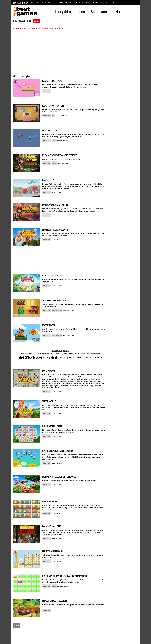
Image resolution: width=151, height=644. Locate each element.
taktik (58, 354)
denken (63, 357)
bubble (53, 354)
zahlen (40, 354)
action (47, 357)
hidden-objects (87, 357)
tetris (59, 357)
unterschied (64, 361)
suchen (92, 354)
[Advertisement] (124, 55)
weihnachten (86, 354)
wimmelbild (98, 357)
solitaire (77, 354)
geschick (26, 357)
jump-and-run (23, 354)
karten (35, 354)
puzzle (71, 357)
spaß (44, 357)
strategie (36, 21)
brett (81, 354)
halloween (30, 354)
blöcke (38, 357)
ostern (55, 361)
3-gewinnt (64, 354)
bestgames (21, 3)
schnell (98, 354)
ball (93, 357)
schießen (49, 354)
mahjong (79, 357)
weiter (17, 626)
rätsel (53, 357)
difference (71, 354)
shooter (59, 361)
